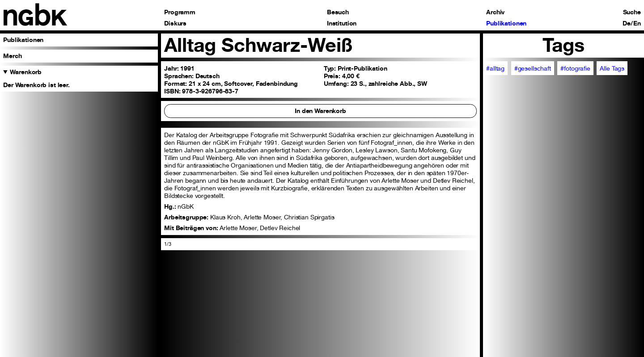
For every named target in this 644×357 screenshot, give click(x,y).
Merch (12, 56)
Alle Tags (612, 68)
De (627, 23)
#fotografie (575, 68)
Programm (180, 12)
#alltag (495, 68)
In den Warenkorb (320, 111)
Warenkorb (26, 72)
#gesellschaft (533, 68)
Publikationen (506, 23)
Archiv (495, 12)
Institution (342, 23)
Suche (632, 12)
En (637, 23)
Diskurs (175, 23)
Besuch (338, 12)
